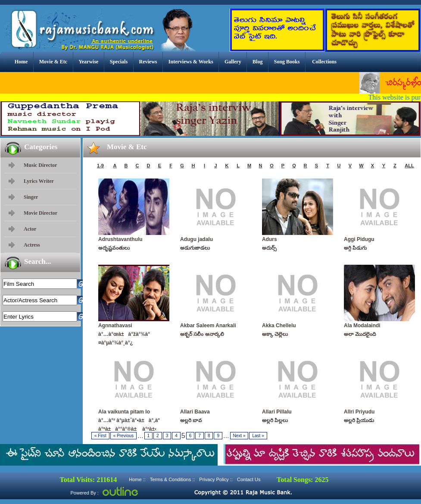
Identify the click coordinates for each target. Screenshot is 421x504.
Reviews (148, 62)
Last (258, 436)
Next (239, 436)
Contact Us (249, 479)
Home (21, 62)
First (100, 436)
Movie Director (41, 213)
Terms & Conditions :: (173, 479)
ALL (409, 166)
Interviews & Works (191, 62)
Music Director (40, 165)
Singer (31, 197)
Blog (257, 62)
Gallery (233, 62)
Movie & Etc (53, 62)
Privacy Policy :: (216, 479)
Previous (123, 436)
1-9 (100, 166)
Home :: (137, 479)
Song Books (287, 62)
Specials (119, 62)
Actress (32, 245)
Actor (30, 229)
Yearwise (88, 62)
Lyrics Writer (39, 181)
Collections (324, 62)
